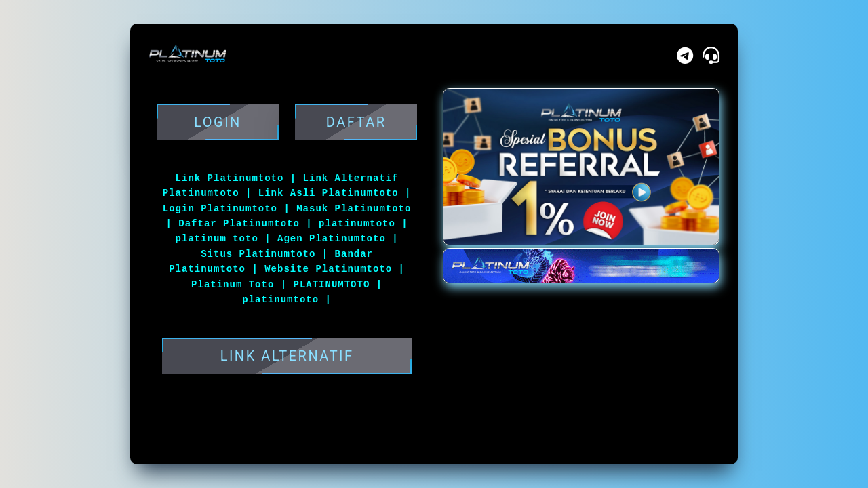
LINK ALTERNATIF (287, 356)
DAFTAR (356, 122)
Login (218, 122)
